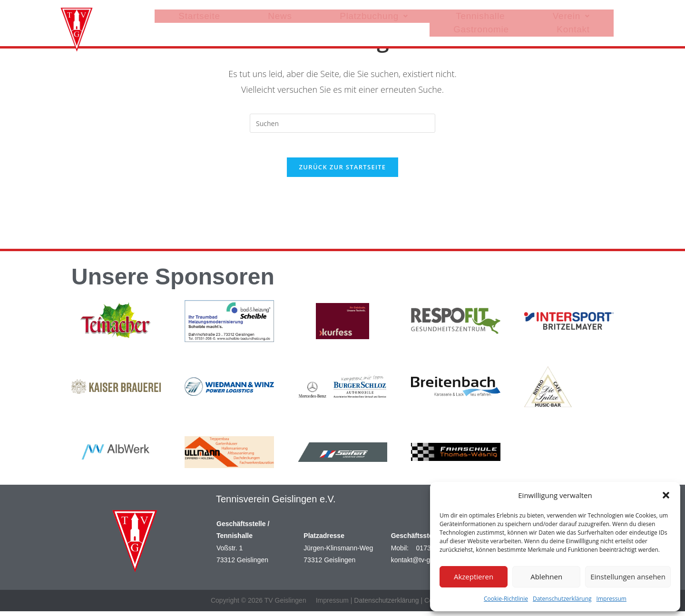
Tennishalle (421, 14)
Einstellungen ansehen (628, 577)
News (294, 14)
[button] (666, 495)
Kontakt (591, 14)
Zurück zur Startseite (343, 171)
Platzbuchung (352, 14)
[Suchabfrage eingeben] (342, 123)
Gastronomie (534, 14)
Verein (476, 14)
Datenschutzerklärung (562, 599)
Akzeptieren (474, 577)
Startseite (248, 14)
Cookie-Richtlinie (506, 599)
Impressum (612, 599)
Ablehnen (546, 577)
